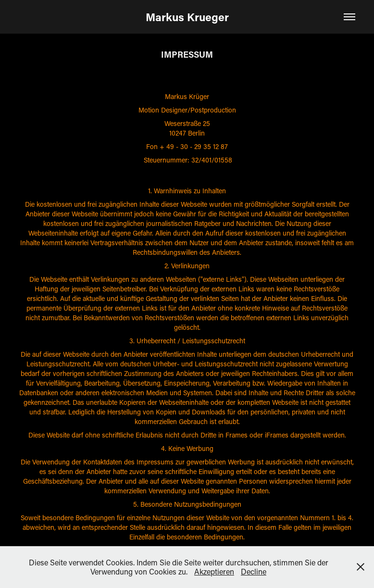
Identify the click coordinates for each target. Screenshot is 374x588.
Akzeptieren (214, 571)
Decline (254, 571)
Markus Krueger (187, 17)
